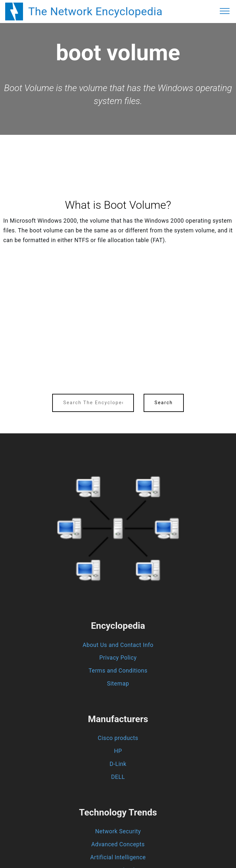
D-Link (118, 764)
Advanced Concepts (118, 844)
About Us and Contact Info (118, 645)
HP (118, 751)
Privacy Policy (118, 658)
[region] (118, 153)
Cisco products (118, 738)
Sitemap (118, 684)
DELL (118, 777)
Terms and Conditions (118, 671)
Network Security (118, 831)
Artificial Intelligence (118, 857)
